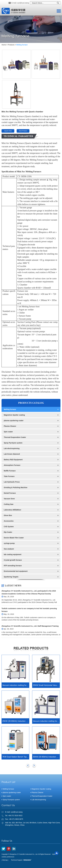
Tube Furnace (9, 476)
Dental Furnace (10, 493)
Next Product (23, 131)
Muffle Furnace (10, 471)
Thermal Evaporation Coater (15, 437)
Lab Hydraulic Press (12, 482)
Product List (8, 782)
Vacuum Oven (9, 499)
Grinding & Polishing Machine (16, 487)
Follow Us (7, 841)
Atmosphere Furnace (12, 465)
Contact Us (8, 806)
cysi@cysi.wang (23, 3)
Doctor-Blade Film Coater (14, 538)
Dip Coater (8, 532)
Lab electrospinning (12, 448)
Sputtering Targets (11, 577)
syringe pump (9, 543)
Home (4, 45)
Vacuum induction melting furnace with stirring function (16, 685)
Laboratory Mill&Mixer (12, 510)
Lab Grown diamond (12, 454)
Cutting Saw (9, 504)
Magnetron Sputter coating (14, 415)
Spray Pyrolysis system (13, 443)
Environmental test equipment (16, 571)
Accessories (9, 521)
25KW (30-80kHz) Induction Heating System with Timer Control (16, 721)
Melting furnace (22, 45)
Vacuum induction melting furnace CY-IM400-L (46, 721)
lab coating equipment (13, 554)
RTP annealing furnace (13, 566)
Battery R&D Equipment (13, 460)
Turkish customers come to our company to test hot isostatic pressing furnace (29, 610)
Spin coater (8, 432)
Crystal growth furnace (13, 560)
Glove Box (8, 515)
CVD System (9, 527)
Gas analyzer (9, 549)
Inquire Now (8, 131)
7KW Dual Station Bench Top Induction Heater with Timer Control (16, 757)
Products (11, 45)
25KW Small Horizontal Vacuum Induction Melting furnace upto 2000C (46, 685)
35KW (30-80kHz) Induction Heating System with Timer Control (46, 757)
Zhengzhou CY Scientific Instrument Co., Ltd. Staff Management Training (30, 626)
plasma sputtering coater (14, 421)
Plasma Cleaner (10, 426)
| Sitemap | (5, 860)
